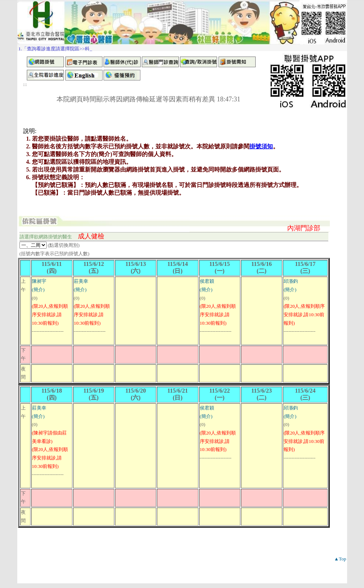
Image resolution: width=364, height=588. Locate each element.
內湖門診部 (304, 228)
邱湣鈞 (291, 281)
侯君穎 (207, 281)
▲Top (340, 559)
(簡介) (38, 290)
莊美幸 (81, 281)
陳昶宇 (39, 281)
